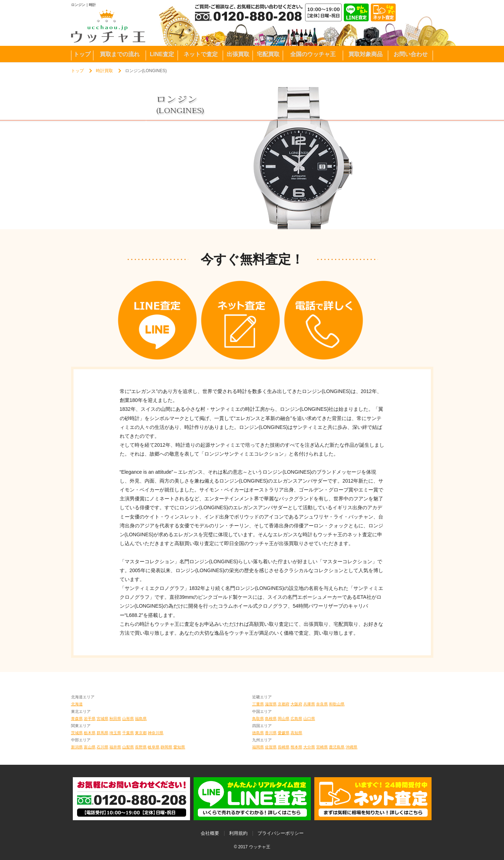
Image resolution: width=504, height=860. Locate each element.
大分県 (309, 747)
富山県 (90, 747)
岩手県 (90, 719)
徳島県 (258, 733)
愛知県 (179, 747)
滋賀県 (271, 704)
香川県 (271, 733)
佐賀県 (271, 747)
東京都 (141, 733)
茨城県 (77, 733)
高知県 (296, 733)
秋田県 (115, 719)
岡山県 (284, 719)
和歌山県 (337, 704)
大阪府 (296, 704)
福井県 (115, 747)
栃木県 (90, 733)
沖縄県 (351, 747)
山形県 (128, 719)
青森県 (77, 719)
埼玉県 (115, 733)
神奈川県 (156, 733)
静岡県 (166, 747)
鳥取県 (258, 719)
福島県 (141, 719)
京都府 (284, 704)
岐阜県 (154, 747)
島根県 (271, 719)
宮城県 (102, 719)
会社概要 (210, 833)
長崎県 (284, 747)
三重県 (258, 704)
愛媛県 (284, 733)
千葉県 (128, 733)
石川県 (102, 747)
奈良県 (322, 704)
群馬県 (102, 733)
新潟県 (77, 747)
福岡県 (258, 747)
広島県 (296, 719)
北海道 (77, 704)
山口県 (309, 719)
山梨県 (128, 747)
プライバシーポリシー (281, 833)
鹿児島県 (337, 747)
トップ (77, 71)
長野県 (141, 747)
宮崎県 (322, 747)
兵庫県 (309, 704)
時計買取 (104, 71)
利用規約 (238, 833)
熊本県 (296, 747)
